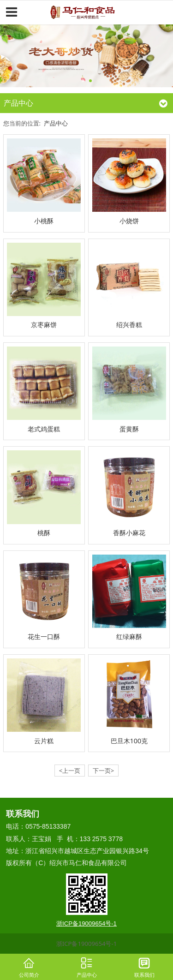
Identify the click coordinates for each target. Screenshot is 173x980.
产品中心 (56, 123)
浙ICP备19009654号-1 (86, 944)
